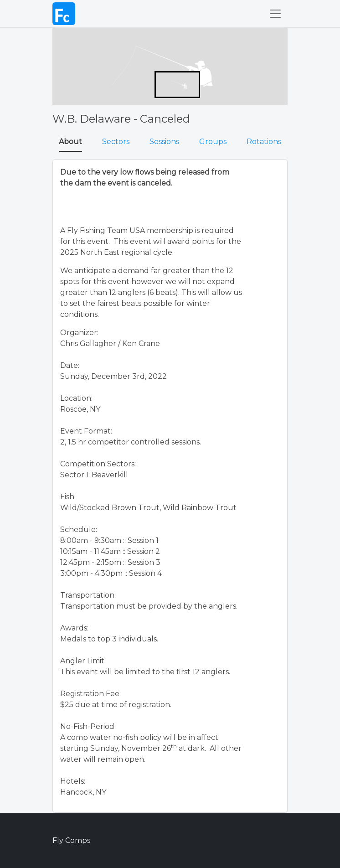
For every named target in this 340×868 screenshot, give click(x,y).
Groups (213, 142)
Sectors (116, 142)
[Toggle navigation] (275, 14)
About (70, 142)
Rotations (264, 142)
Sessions (164, 142)
